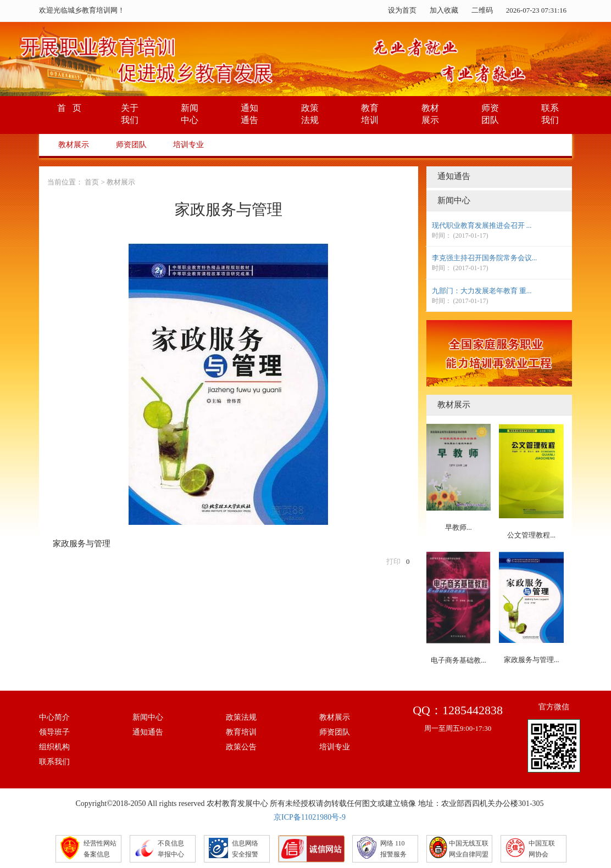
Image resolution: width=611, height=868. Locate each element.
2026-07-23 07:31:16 (536, 10)
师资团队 (131, 145)
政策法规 (241, 717)
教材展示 (74, 145)
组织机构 (54, 747)
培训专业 (188, 145)
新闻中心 (148, 717)
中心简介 (54, 717)
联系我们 (54, 762)
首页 (92, 182)
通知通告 (148, 732)
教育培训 (241, 732)
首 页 (69, 108)
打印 (393, 561)
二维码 (482, 10)
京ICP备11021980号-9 (310, 817)
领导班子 (54, 732)
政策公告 (241, 747)
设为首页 (402, 10)
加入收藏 (444, 10)
